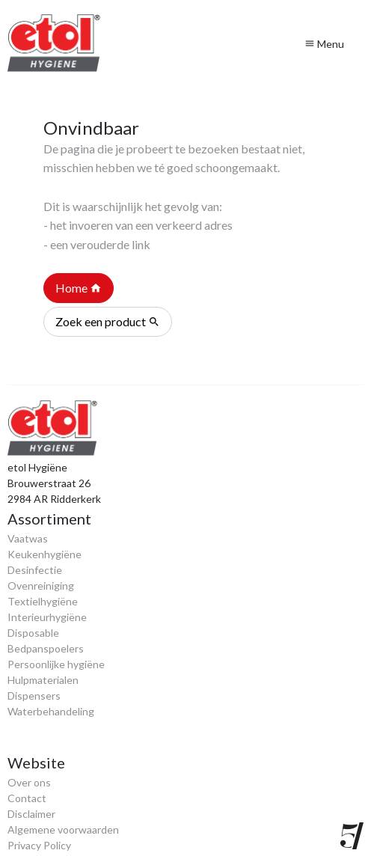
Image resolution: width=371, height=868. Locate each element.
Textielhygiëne (43, 601)
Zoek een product (108, 322)
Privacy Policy (39, 845)
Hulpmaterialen (43, 680)
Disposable (33, 633)
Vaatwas (28, 538)
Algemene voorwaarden (63, 829)
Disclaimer (31, 814)
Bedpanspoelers (46, 648)
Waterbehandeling (51, 711)
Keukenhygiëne (45, 554)
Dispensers (34, 696)
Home (79, 288)
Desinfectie (35, 570)
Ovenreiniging (41, 586)
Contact (27, 798)
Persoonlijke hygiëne (56, 664)
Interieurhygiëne (47, 617)
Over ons (29, 782)
